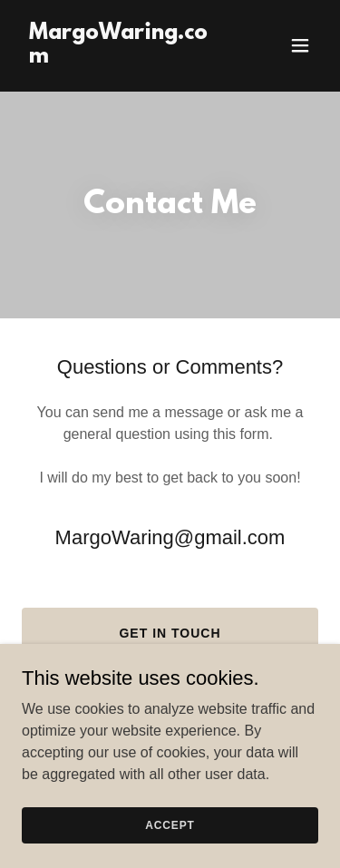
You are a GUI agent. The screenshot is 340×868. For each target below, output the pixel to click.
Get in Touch (170, 633)
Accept (170, 824)
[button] (300, 45)
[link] (126, 58)
